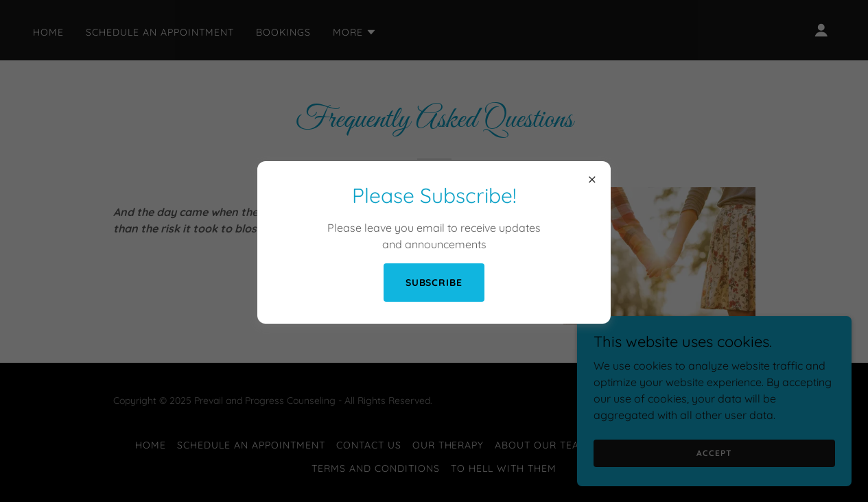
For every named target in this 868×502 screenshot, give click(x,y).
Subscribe (434, 283)
